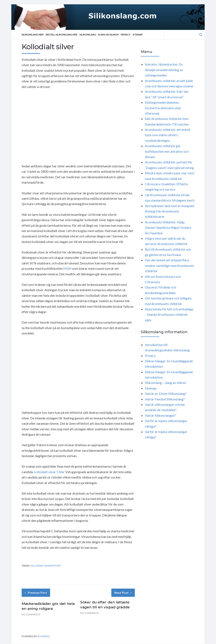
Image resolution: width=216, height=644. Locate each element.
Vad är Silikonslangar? (160, 415)
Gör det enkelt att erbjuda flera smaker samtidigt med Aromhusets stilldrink (170, 265)
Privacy (126, 35)
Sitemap (138, 35)
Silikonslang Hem (33, 35)
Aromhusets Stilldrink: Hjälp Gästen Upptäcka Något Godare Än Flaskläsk (168, 228)
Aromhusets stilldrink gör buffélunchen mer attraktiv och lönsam (167, 151)
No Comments (31, 614)
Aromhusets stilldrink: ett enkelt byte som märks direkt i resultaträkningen (168, 135)
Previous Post (36, 593)
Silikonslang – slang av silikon (99, 35)
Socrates (43, 636)
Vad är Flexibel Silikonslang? (165, 399)
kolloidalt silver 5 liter (49, 472)
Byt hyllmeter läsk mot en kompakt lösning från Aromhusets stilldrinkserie (170, 211)
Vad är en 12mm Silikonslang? (166, 394)
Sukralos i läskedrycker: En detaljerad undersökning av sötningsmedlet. (164, 70)
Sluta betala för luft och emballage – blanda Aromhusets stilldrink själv (169, 314)
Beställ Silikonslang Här (62, 35)
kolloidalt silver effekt (45, 566)
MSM (67, 268)
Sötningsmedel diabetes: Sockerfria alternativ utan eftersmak (163, 108)
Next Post (123, 593)
